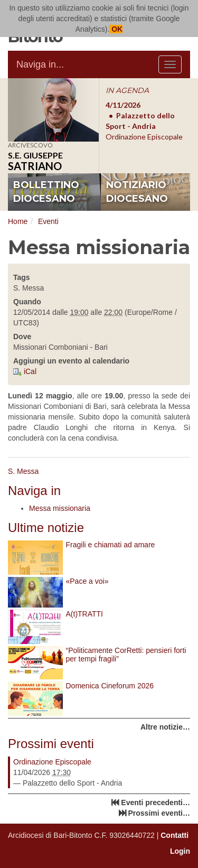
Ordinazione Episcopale (52, 762)
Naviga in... (40, 64)
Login (180, 851)
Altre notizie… (165, 727)
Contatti (175, 835)
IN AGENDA (127, 90)
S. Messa (23, 471)
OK (116, 29)
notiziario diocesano (137, 192)
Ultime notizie (46, 528)
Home (18, 221)
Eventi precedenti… (155, 802)
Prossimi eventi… (159, 813)
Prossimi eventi (51, 744)
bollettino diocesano (46, 192)
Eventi (48, 221)
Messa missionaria (60, 508)
